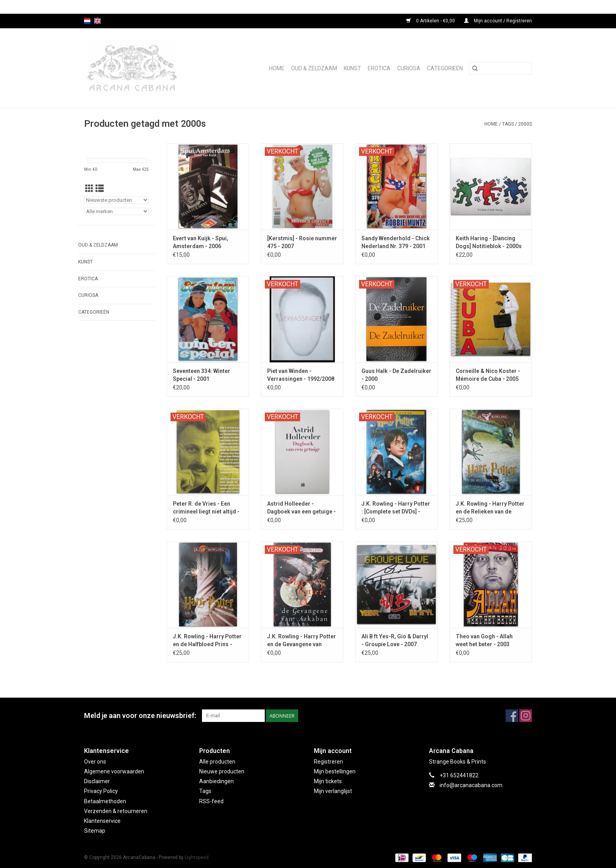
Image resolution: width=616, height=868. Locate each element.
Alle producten (217, 762)
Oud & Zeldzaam (314, 68)
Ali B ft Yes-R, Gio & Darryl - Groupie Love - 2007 (395, 640)
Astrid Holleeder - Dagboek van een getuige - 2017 (302, 508)
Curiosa (409, 68)
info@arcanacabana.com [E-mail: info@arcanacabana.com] (471, 785)
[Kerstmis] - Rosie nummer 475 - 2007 (302, 242)
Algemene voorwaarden (114, 771)
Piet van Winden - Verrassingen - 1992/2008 (301, 375)
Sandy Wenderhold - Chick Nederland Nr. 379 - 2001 (396, 242)
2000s (525, 124)
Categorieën (445, 68)
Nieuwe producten (222, 771)
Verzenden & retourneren (116, 811)
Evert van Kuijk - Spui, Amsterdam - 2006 (201, 242)
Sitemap (95, 831)
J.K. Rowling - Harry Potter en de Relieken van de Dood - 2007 (490, 508)
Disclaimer (97, 781)
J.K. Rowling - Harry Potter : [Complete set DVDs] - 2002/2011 (396, 508)
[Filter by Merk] (116, 211)
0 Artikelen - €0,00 (431, 21)
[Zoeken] (500, 68)
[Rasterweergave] (89, 189)
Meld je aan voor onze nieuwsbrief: (140, 715)
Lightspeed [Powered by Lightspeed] (197, 857)
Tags (508, 124)
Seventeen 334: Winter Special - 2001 (202, 375)
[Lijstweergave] (100, 189)
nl (87, 21)
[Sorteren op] (116, 200)
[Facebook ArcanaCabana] (512, 716)
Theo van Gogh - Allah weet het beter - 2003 (484, 640)
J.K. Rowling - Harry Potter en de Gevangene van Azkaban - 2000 (302, 641)
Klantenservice (102, 821)
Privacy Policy (101, 791)
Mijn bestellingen (335, 771)
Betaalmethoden (105, 801)
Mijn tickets (328, 781)
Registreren (328, 762)
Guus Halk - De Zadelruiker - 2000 (396, 375)
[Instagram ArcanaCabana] (526, 716)
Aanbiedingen (216, 781)
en (97, 21)
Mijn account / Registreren (498, 21)
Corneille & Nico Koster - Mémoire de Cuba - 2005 (488, 375)
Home (277, 68)
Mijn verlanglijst (333, 791)
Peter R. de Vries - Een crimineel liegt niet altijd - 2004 (206, 508)
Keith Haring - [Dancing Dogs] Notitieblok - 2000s (489, 242)
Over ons (95, 762)
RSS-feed (211, 801)
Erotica (379, 68)
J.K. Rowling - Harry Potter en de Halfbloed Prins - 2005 (207, 641)
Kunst (352, 68)
